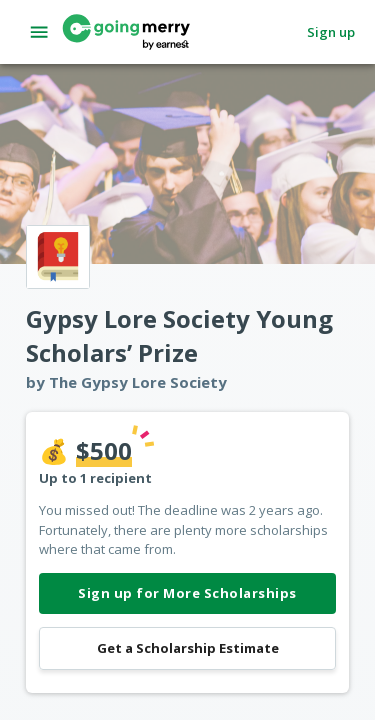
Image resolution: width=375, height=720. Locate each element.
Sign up (331, 32)
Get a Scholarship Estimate (187, 648)
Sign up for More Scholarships (187, 593)
